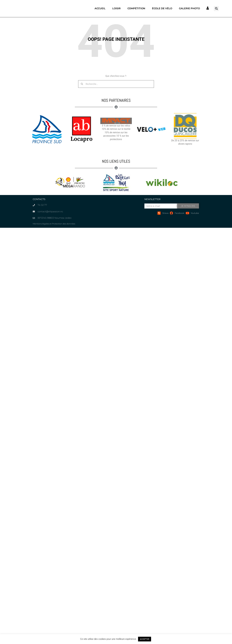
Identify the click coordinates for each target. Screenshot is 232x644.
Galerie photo (189, 8)
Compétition (136, 8)
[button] (216, 9)
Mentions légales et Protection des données (54, 224)
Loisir (116, 8)
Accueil (100, 8)
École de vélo (162, 8)
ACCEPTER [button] (145, 639)
